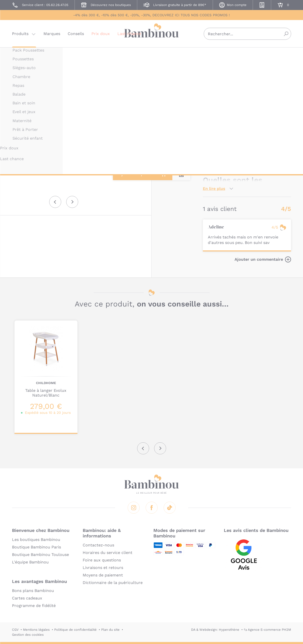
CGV (15, 630)
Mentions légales (36, 630)
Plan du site (110, 630)
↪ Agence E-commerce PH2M (267, 630)
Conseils (76, 34)
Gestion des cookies (28, 635)
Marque (238, 119)
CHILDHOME (213, 54)
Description (214, 119)
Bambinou (152, 33)
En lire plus (214, 189)
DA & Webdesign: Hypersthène (215, 630)
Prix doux (101, 34)
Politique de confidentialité (75, 630)
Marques (52, 34)
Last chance (129, 34)
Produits (20, 34)
